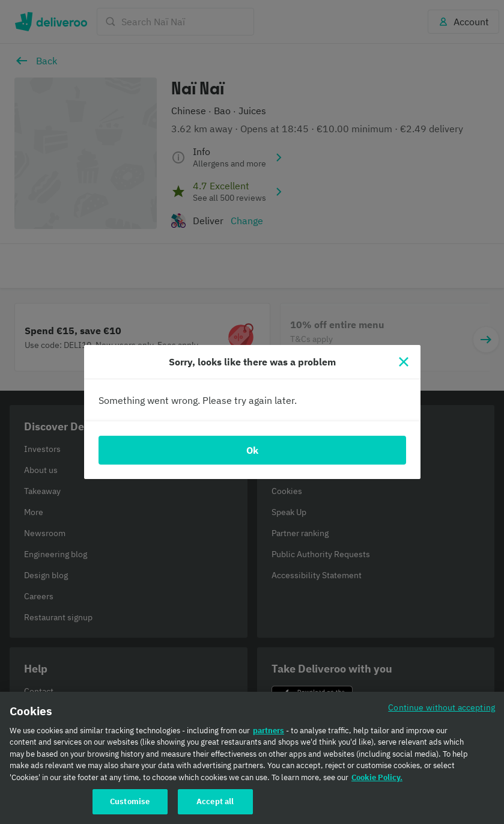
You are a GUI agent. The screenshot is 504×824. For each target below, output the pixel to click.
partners (269, 731)
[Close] (404, 362)
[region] (252, 758)
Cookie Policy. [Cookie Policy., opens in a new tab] (377, 777)
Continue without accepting (442, 707)
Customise (130, 801)
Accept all (215, 801)
